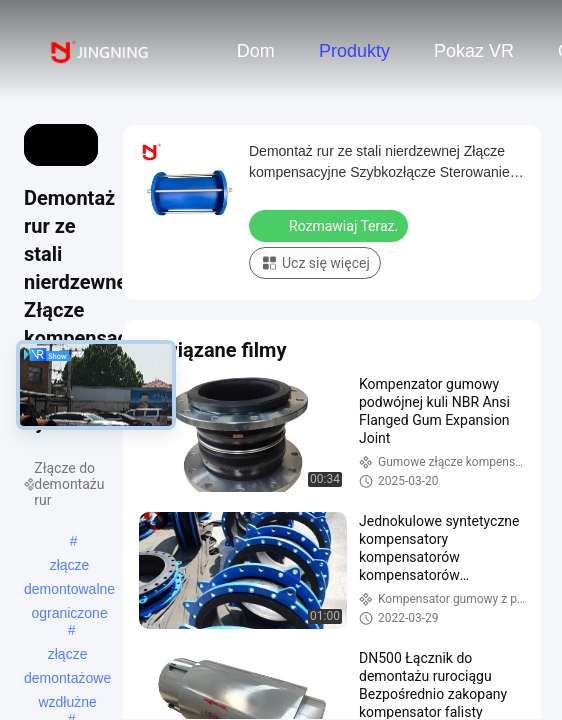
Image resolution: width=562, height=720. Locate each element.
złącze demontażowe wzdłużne (67, 656)
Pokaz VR (474, 51)
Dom (256, 51)
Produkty (354, 51)
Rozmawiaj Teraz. (330, 225)
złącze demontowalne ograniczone (69, 567)
